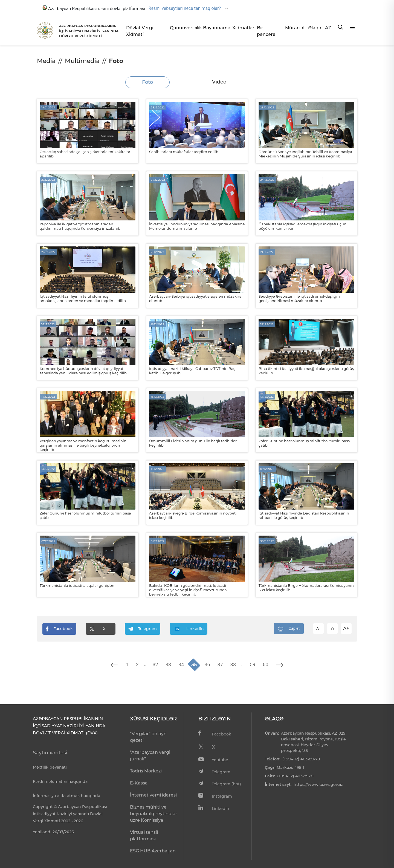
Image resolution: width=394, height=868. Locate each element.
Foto (147, 82)
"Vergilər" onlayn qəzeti (148, 737)
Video (219, 82)
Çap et (289, 629)
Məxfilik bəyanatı (50, 767)
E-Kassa (139, 783)
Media (46, 61)
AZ (328, 28)
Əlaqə (314, 28)
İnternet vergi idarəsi (153, 795)
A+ (346, 628)
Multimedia (82, 61)
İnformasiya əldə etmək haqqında (66, 796)
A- (318, 628)
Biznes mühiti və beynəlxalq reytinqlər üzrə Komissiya (154, 814)
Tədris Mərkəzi (146, 771)
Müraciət (294, 28)
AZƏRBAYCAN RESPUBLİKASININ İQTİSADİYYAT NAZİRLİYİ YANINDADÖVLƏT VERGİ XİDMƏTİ (89, 31)
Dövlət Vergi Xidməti (140, 31)
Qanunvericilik (184, 28)
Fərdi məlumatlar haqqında (60, 781)
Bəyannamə (215, 28)
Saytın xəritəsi (50, 753)
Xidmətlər (243, 28)
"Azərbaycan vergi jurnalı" (150, 756)
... (146, 664)
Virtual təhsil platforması (144, 836)
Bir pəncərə (266, 31)
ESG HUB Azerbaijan (153, 851)
